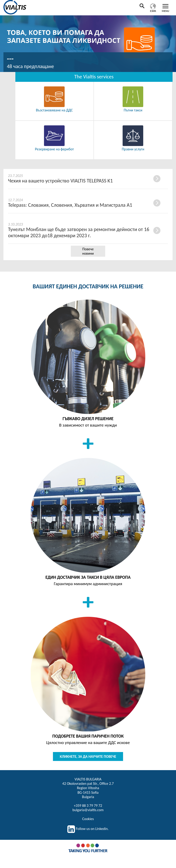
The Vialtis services (94, 77)
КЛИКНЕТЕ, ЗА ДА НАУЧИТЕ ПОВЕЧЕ (88, 756)
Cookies (88, 819)
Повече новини (88, 251)
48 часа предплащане (30, 66)
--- (10, 59)
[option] (88, 43)
